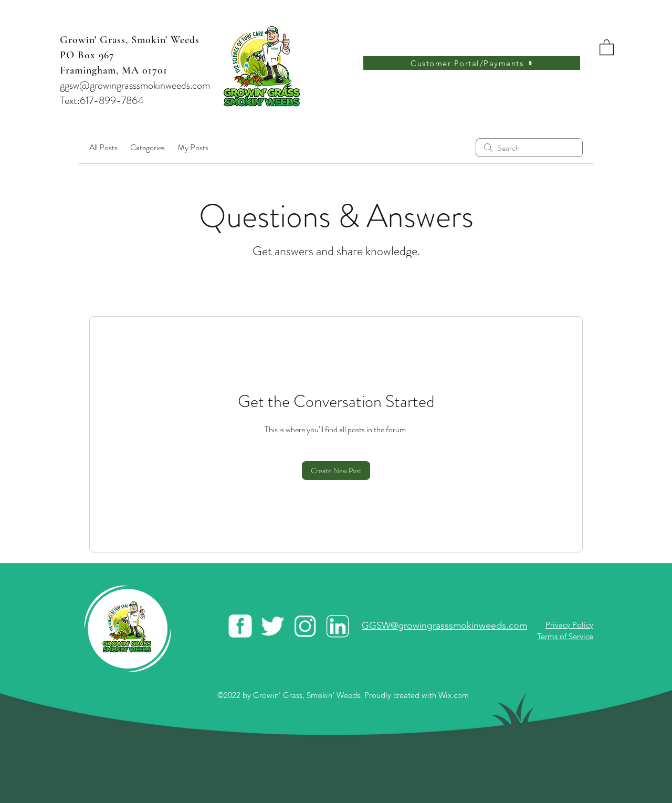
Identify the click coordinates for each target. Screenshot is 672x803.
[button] (607, 47)
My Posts (193, 147)
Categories (148, 147)
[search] (529, 148)
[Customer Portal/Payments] (472, 63)
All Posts (103, 147)
